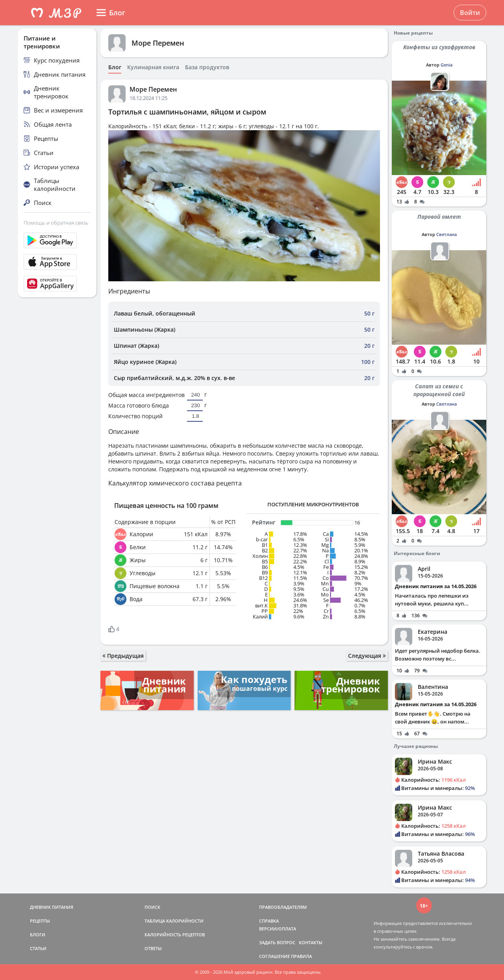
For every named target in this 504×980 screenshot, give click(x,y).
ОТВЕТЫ (153, 948)
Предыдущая (123, 656)
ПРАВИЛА (301, 956)
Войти (470, 13)
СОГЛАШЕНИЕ (274, 956)
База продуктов (207, 67)
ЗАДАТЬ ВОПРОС (277, 942)
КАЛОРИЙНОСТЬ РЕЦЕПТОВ (175, 935)
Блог (115, 67)
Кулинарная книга (153, 67)
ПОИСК (152, 907)
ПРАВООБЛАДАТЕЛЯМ (283, 907)
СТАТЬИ (38, 948)
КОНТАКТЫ (311, 942)
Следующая (367, 656)
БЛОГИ (38, 935)
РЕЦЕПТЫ (40, 921)
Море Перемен (158, 43)
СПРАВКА (269, 921)
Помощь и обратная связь (56, 223)
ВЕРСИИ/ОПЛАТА (278, 929)
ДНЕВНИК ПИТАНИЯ (52, 907)
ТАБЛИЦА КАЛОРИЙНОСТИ (174, 921)
